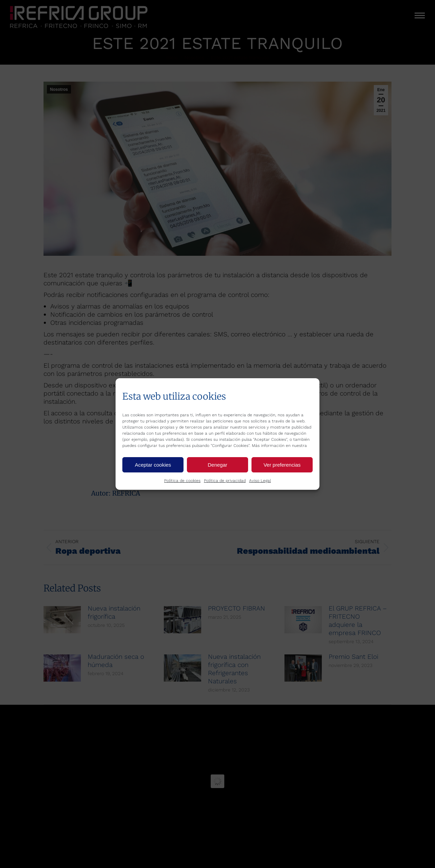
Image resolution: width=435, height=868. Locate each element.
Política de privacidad (225, 481)
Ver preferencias (282, 465)
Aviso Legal (260, 481)
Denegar (217, 465)
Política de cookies (182, 481)
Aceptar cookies (153, 465)
